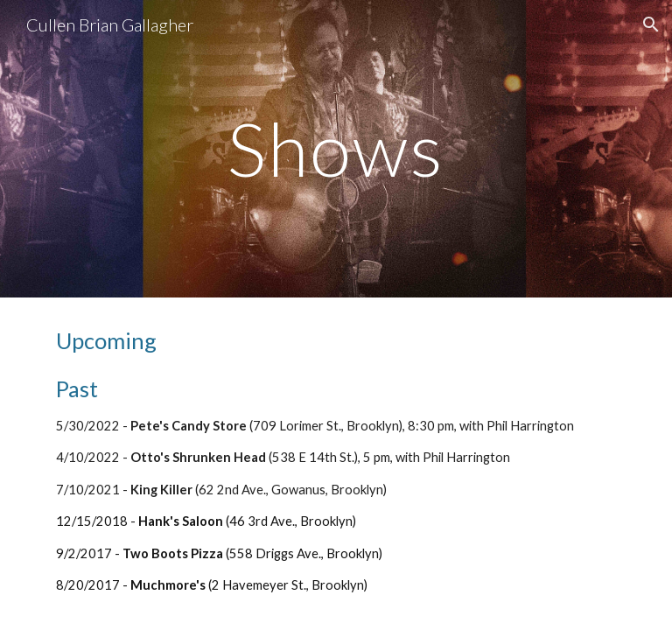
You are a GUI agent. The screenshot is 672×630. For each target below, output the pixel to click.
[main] (336, 148)
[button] (651, 24)
